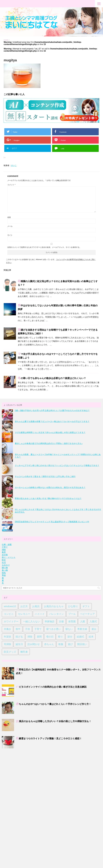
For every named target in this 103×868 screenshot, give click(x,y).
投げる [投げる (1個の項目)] (19, 637)
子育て (5, 547)
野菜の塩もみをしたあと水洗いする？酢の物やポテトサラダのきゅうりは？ (48, 498)
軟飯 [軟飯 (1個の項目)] (61, 644)
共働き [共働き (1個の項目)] (7, 629)
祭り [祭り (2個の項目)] (60, 637)
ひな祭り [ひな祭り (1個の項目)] (73, 606)
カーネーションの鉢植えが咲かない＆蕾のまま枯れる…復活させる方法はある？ (50, 487)
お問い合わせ (23, 767)
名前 (9, 217)
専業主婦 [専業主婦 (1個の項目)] (82, 629)
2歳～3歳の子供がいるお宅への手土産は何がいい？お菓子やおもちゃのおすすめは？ (52, 410)
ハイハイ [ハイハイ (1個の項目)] (40, 614)
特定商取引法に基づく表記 (69, 767)
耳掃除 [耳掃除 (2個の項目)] (7, 644)
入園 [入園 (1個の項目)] (83, 621)
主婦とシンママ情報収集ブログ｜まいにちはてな (52, 773)
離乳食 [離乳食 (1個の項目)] (24, 652)
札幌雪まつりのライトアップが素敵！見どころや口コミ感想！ (49, 739)
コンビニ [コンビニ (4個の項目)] (9, 614)
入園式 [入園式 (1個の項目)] (93, 621)
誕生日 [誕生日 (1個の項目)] (19, 644)
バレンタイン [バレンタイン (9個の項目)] (56, 614)
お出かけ (6, 565)
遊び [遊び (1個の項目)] (70, 644)
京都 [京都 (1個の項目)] (61, 621)
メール (10, 226)
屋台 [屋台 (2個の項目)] (94, 629)
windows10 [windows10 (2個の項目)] (10, 606)
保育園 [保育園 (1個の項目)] (72, 621)
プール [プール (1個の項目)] (72, 614)
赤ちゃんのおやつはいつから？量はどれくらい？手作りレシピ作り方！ (54, 704)
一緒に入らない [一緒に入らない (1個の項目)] (32, 621)
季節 (4, 575)
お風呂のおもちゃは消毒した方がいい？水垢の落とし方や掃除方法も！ (54, 721)
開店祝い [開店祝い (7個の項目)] (82, 644)
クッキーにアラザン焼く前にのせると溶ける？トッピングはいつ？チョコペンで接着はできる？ (57, 465)
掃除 (4, 550)
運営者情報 (85, 767)
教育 (4, 552)
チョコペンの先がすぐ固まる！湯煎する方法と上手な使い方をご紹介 (45, 476)
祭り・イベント (9, 557)
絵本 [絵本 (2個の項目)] (91, 637)
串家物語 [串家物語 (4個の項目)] (50, 621)
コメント (11, 185)
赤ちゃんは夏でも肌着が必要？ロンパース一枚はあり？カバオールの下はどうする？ (52, 421)
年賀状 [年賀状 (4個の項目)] (7, 637)
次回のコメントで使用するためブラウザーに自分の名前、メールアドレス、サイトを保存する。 (44, 247)
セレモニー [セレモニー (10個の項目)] (24, 614)
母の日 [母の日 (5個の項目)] (50, 637)
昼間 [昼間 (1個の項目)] (39, 637)
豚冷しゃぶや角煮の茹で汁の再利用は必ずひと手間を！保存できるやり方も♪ (49, 443)
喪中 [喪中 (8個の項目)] (18, 629)
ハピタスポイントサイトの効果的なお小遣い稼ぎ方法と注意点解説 (51, 687)
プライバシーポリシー (50, 767)
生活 (4, 563)
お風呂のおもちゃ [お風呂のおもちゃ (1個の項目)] (54, 606)
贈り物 (5, 568)
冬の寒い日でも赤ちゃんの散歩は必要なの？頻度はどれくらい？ (52, 378)
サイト (10, 235)
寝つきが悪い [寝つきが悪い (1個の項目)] (54, 629)
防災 (4, 560)
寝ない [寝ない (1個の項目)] (69, 629)
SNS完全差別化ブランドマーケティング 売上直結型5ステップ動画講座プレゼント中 (52, 522)
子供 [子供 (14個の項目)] (27, 629)
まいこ (14, 165)
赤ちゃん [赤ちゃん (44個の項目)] (49, 644)
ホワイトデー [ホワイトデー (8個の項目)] (11, 621)
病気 (4, 573)
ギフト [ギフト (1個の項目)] (86, 606)
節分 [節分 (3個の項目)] (70, 637)
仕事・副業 (7, 545)
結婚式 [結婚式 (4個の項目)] (80, 637)
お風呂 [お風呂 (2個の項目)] (36, 606)
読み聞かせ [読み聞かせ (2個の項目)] (34, 644)
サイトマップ (35, 767)
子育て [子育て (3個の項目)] (38, 629)
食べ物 (5, 570)
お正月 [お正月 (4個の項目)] (24, 606)
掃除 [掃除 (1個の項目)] (30, 637)
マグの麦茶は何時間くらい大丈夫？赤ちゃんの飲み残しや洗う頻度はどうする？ (50, 432)
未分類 (5, 555)
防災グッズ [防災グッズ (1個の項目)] (10, 652)
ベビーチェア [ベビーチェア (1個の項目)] (87, 614)
